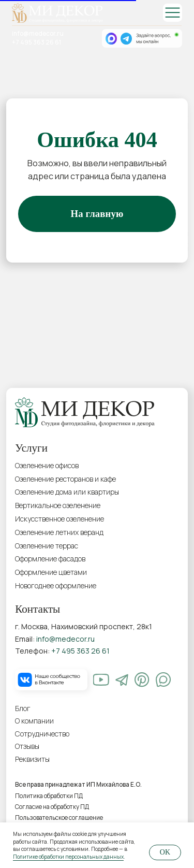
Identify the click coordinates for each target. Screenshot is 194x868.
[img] (172, 13)
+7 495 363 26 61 (36, 42)
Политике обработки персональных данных (68, 857)
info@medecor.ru (38, 34)
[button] (64, 759)
